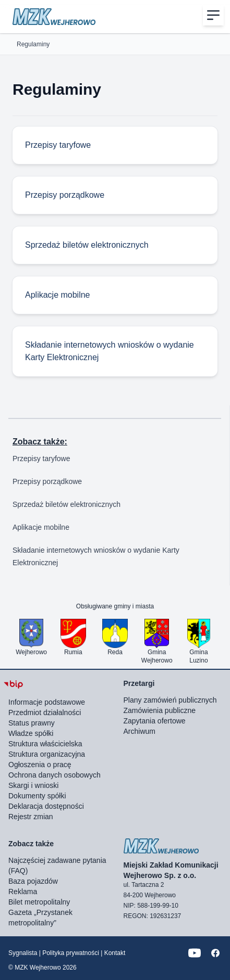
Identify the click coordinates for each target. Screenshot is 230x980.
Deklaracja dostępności (46, 806)
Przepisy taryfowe (41, 459)
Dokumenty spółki (37, 796)
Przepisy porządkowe (47, 481)
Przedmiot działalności (45, 712)
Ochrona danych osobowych (55, 775)
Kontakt (115, 953)
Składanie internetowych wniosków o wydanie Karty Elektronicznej (96, 556)
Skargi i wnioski (33, 785)
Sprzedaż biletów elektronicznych (66, 504)
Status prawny (32, 723)
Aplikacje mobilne (41, 527)
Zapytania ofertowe (155, 721)
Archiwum (140, 731)
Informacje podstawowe (47, 702)
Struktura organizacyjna (47, 754)
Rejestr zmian (31, 817)
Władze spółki (31, 733)
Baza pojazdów (33, 881)
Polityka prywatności (71, 953)
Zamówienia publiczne (160, 710)
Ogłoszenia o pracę (40, 765)
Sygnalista (23, 953)
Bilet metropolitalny (39, 902)
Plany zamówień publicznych (170, 700)
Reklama (23, 892)
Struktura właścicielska (45, 744)
